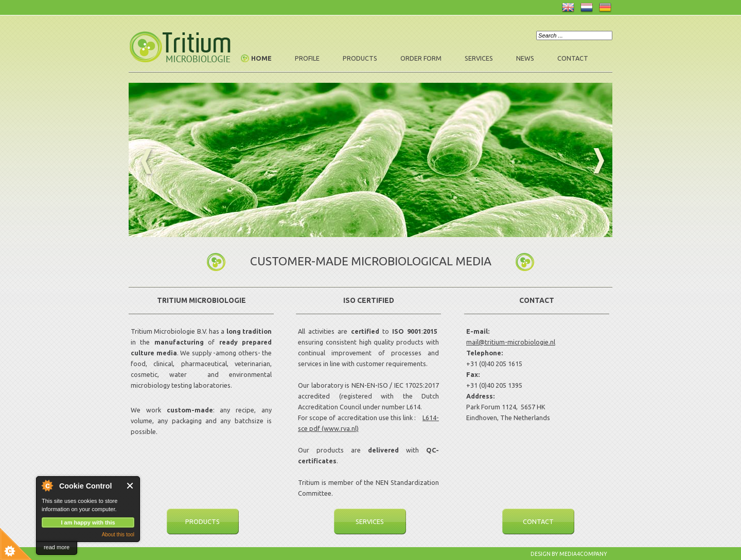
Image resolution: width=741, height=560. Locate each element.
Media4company (583, 554)
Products (360, 58)
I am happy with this (88, 522)
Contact (573, 58)
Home (261, 58)
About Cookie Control (47, 485)
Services (479, 58)
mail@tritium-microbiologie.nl (511, 342)
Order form (421, 58)
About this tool (118, 535)
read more (57, 547)
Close (130, 486)
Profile (307, 58)
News (525, 58)
